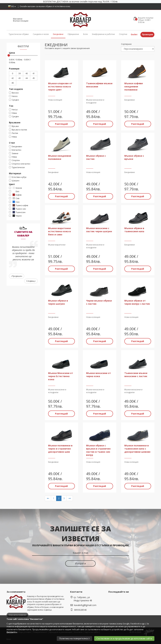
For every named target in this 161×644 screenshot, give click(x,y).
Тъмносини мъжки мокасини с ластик (136, 375)
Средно (14, 100)
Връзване (15, 122)
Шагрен (14, 181)
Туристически (17, 167)
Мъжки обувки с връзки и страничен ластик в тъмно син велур (98, 450)
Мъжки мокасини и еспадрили (95, 101)
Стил (12, 143)
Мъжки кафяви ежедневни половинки (134, 86)
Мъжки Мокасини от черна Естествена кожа (61, 376)
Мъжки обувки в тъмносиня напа (134, 230)
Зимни (14, 153)
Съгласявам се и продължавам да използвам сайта (124, 638)
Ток (11, 106)
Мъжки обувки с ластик (96, 157)
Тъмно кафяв (18, 205)
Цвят (12, 184)
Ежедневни (58, 34)
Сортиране (126, 44)
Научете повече (17, 615)
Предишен (17, 276)
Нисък (13, 110)
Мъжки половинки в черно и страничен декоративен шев (60, 449)
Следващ (31, 281)
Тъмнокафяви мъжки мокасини (99, 85)
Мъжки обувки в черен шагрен (58, 302)
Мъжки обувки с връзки (134, 157)
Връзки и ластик (18, 130)
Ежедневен (15, 147)
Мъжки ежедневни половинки (60, 157)
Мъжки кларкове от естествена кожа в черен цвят (60, 86)
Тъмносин (17, 212)
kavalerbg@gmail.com (85, 605)
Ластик (14, 133)
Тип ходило (16, 89)
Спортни (123, 34)
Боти (85, 34)
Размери (14, 69)
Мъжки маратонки (57, 245)
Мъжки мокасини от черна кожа (99, 375)
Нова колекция (55, 100)
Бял (14, 191)
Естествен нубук (18, 177)
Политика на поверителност (74, 638)
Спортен (14, 160)
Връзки (14, 126)
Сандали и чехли (41, 34)
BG (12, 6)
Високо (14, 93)
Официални (73, 34)
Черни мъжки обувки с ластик (99, 302)
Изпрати (80, 563)
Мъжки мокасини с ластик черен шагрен (99, 230)
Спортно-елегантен (20, 164)
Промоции (147, 34)
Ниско (13, 96)
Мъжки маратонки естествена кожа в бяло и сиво (59, 231)
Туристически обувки (19, 34)
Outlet (134, 34)
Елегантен (15, 150)
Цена (12, 53)
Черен (15, 216)
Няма (13, 113)
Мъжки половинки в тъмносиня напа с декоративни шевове (137, 449)
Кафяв (15, 195)
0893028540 (80, 610)
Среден (14, 116)
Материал (15, 173)
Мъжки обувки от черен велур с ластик (137, 302)
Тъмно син (17, 209)
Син (14, 202)
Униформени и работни (103, 34)
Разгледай (61, 124)
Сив (14, 198)
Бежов (15, 188)
